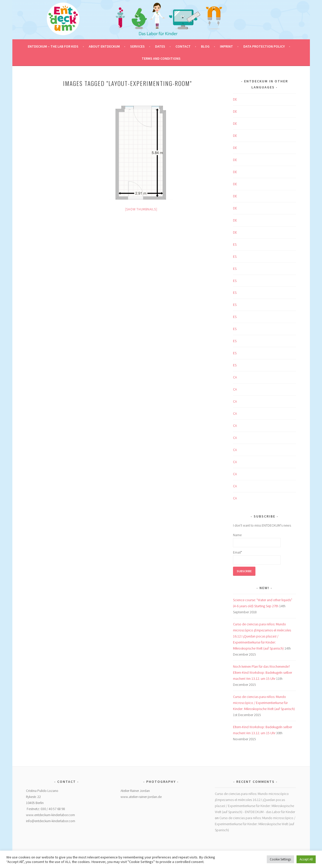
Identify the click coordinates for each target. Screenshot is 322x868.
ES (235, 244)
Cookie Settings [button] (280, 859)
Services (137, 46)
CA (235, 377)
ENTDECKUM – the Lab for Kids (53, 46)
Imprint (226, 46)
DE (235, 99)
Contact (183, 46)
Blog (205, 46)
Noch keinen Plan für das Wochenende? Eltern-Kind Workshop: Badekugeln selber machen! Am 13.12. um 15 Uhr (262, 672)
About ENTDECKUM (104, 46)
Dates (160, 46)
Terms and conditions (161, 58)
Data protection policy (264, 46)
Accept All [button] (306, 859)
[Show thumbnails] (141, 209)
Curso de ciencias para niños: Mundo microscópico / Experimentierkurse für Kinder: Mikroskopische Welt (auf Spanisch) (264, 703)
